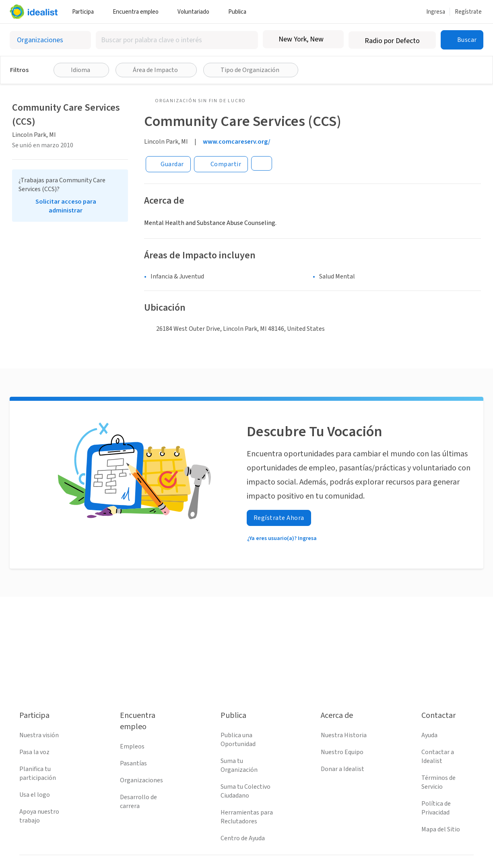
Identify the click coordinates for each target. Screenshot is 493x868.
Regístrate (468, 12)
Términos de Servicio (438, 782)
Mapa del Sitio (441, 829)
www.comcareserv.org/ (237, 142)
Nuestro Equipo (342, 752)
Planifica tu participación (38, 773)
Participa (86, 12)
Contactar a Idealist (438, 757)
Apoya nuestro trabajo (39, 816)
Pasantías (133, 763)
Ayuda (429, 735)
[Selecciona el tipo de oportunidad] (50, 40)
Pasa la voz (34, 752)
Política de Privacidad (436, 808)
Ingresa (436, 12)
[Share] (221, 164)
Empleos (132, 746)
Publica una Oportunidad (238, 740)
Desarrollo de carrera (138, 802)
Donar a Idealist (342, 769)
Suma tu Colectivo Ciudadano (245, 791)
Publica (240, 12)
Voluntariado (196, 12)
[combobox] (177, 40)
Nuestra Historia (344, 735)
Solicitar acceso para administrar (66, 206)
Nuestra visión (39, 735)
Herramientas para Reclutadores (247, 817)
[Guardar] (168, 164)
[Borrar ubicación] (332, 39)
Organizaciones (141, 780)
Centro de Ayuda (243, 838)
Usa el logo (35, 795)
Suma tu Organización (239, 765)
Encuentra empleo (139, 12)
